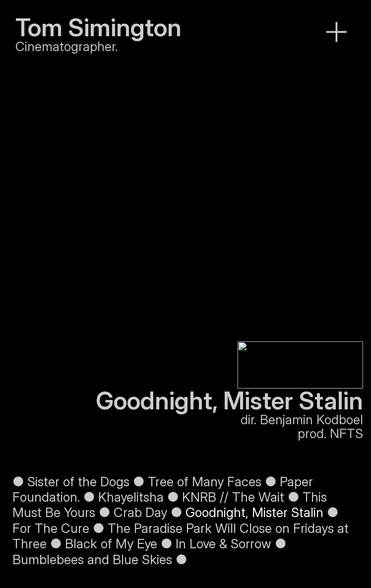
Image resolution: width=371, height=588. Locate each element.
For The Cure (51, 528)
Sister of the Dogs (77, 482)
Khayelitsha (131, 497)
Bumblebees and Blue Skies (92, 559)
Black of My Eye (111, 544)
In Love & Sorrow (223, 544)
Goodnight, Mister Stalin (254, 512)
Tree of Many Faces (206, 482)
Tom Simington (98, 28)
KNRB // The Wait (233, 497)
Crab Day (140, 512)
